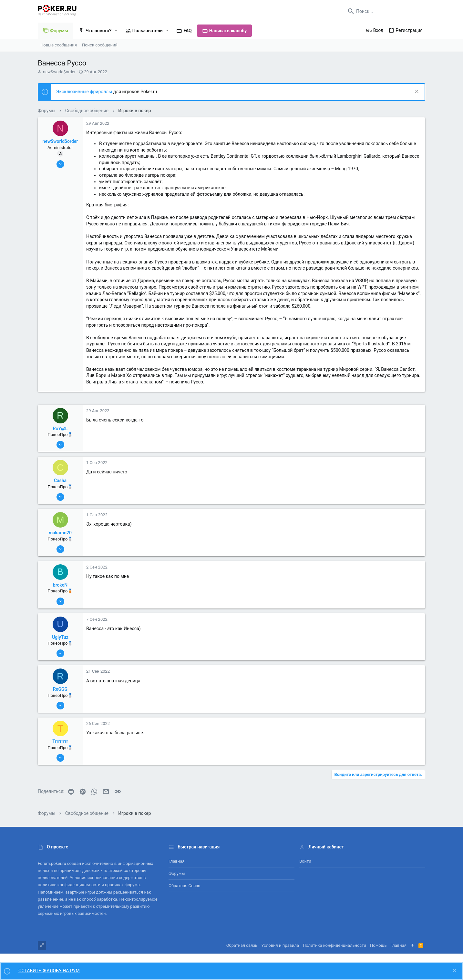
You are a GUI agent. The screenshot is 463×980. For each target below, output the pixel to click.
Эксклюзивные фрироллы (85, 92)
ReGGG (60, 689)
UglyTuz (60, 637)
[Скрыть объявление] (416, 92)
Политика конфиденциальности (334, 945)
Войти (305, 861)
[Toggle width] (42, 945)
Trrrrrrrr (60, 741)
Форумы (177, 873)
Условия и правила (280, 945)
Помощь (378, 945)
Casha (60, 480)
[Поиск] (385, 11)
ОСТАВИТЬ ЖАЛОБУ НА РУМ (49, 971)
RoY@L (60, 429)
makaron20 (60, 533)
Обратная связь (184, 886)
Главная (176, 861)
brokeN (60, 585)
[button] (116, 31)
